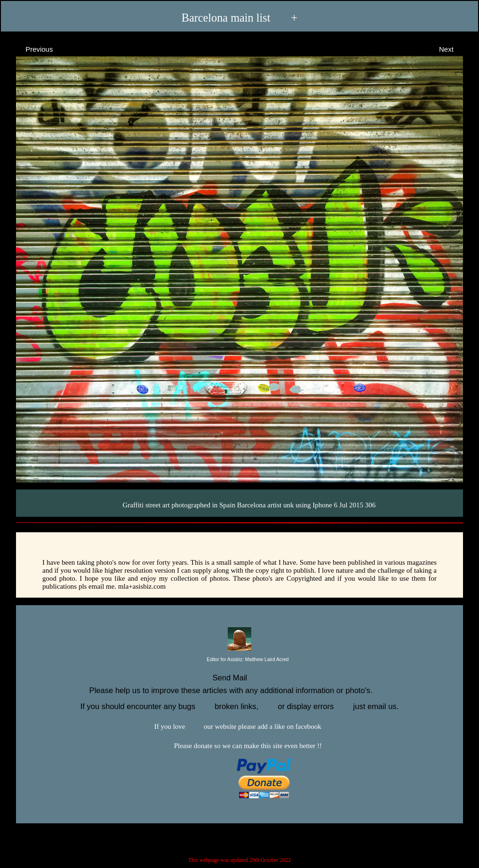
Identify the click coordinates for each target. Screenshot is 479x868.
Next (455, 49)
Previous (31, 49)
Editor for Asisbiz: (240, 660)
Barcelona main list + (240, 17)
